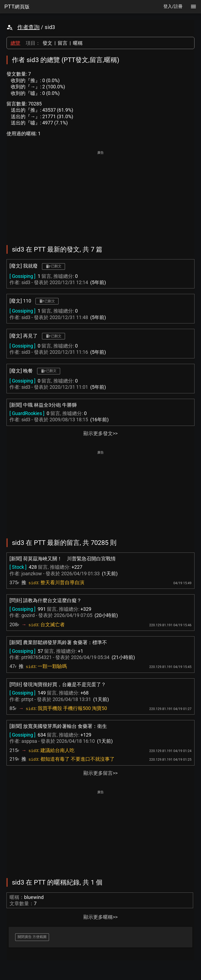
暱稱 (78, 43)
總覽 (15, 43)
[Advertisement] (100, 194)
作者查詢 (28, 27)
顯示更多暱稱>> (100, 917)
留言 (63, 43)
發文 (47, 43)
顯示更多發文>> (100, 433)
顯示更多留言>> (100, 773)
